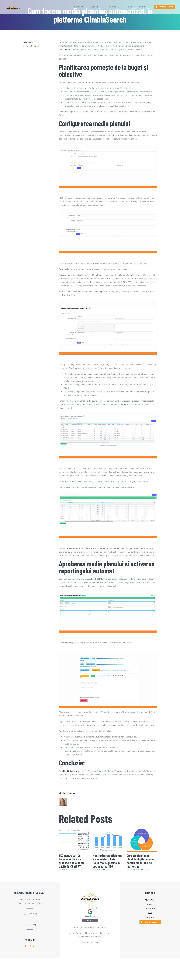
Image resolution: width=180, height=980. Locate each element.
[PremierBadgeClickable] (90, 907)
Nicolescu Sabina (67, 793)
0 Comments (73, 870)
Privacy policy (30, 924)
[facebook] (26, 946)
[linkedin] (34, 946)
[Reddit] (35, 46)
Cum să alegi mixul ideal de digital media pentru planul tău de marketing (140, 861)
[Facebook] (24, 46)
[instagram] (30, 946)
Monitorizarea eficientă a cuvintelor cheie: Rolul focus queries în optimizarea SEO (107, 861)
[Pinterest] (31, 46)
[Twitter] (27, 46)
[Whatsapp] (38, 46)
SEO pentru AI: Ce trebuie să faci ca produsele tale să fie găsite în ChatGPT (72, 861)
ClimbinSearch (66, 49)
